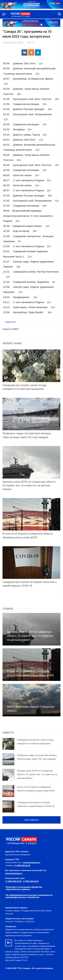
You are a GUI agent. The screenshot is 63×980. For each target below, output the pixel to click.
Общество (10, 322)
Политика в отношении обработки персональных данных (24, 888)
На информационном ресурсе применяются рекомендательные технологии (29, 896)
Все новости (31, 820)
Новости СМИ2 (10, 329)
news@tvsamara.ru (32, 862)
